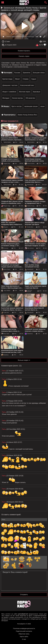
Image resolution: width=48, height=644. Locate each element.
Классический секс (27, 85)
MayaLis (5, 227)
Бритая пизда (7, 79)
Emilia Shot (29, 227)
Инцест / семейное (9, 92)
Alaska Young (30, 206)
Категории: (8, 73)
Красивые (37, 92)
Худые (34, 79)
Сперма (26, 79)
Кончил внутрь (18, 98)
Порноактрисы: (10, 115)
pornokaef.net (23, 614)
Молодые (6, 98)
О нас (24, 639)
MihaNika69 (29, 185)
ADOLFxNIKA (6, 142)
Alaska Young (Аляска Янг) (27, 115)
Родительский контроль (24, 631)
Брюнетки (27, 73)
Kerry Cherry (6, 269)
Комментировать (24, 51)
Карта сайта (24, 636)
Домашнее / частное (10, 85)
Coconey (5, 248)
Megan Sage (6, 206)
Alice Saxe (5, 334)
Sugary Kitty (6, 164)
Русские (17, 73)
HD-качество (30, 98)
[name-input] (24, 520)
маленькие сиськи (31, 106)
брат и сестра (17, 106)
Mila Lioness (29, 248)
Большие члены (39, 73)
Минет (18, 79)
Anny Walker (6, 291)
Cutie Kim (5, 313)
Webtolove (29, 334)
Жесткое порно (25, 92)
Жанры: (6, 106)
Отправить (24, 595)
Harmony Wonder (28, 291)
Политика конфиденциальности (24, 628)
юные (42, 106)
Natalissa (5, 355)
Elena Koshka (30, 164)
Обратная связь (24, 634)
